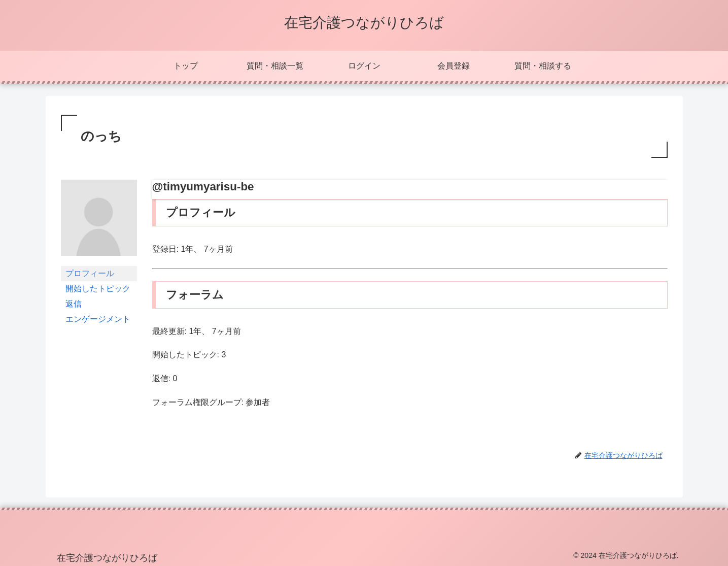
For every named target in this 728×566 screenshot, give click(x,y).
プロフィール (90, 273)
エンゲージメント (98, 319)
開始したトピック (98, 289)
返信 (74, 304)
